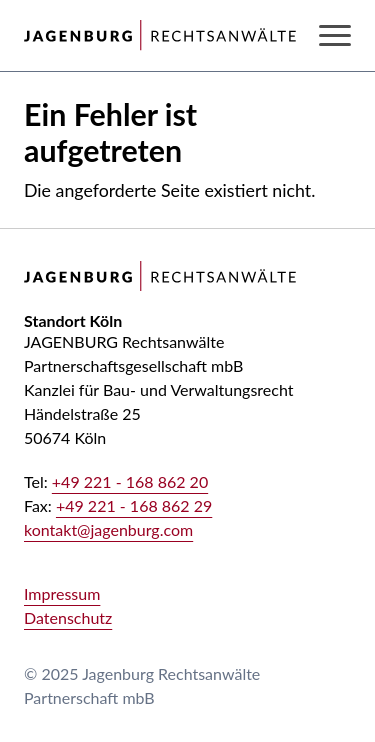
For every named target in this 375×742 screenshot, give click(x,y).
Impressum (62, 593)
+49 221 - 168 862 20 (130, 481)
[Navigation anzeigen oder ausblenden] (335, 35)
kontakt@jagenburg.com (108, 529)
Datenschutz (68, 617)
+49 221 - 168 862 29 (134, 505)
